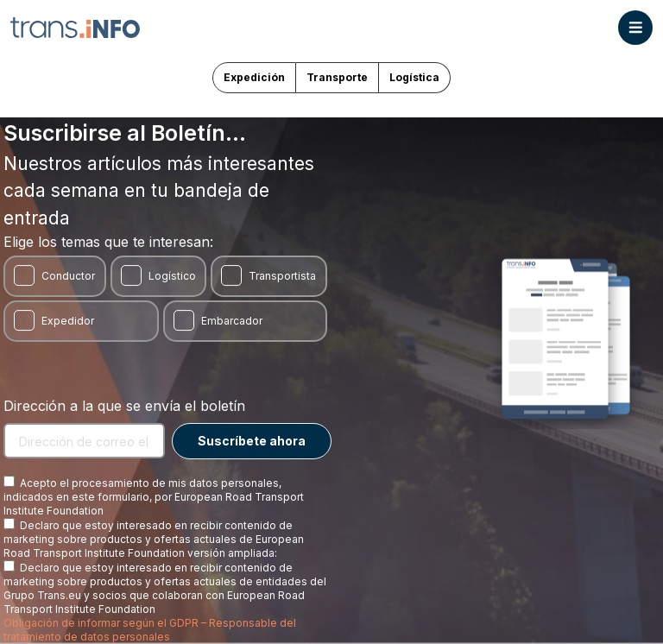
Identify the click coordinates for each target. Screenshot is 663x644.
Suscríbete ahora (252, 441)
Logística (414, 77)
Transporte (337, 77)
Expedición (254, 77)
